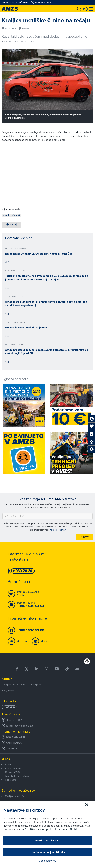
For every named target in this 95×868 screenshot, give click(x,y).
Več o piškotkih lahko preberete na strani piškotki (49, 829)
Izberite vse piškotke (48, 841)
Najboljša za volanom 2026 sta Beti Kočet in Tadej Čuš (39, 254)
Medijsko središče (15, 796)
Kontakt (7, 679)
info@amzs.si (8, 691)
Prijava (85, 537)
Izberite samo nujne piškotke (47, 852)
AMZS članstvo (13, 768)
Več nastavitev (47, 861)
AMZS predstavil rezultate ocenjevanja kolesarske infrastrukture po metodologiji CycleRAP (47, 352)
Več (7, 262)
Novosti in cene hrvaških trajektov (26, 328)
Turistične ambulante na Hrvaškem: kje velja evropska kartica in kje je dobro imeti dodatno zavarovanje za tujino (47, 278)
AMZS (8, 765)
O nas (6, 759)
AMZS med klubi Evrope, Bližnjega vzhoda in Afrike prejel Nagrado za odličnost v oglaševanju (46, 303)
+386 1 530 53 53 (23, 726)
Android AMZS (14, 743)
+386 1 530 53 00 (16, 737)
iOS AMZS (11, 749)
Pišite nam (10, 780)
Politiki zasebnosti (58, 530)
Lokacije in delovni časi (17, 776)
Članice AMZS (12, 772)
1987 (19, 720)
